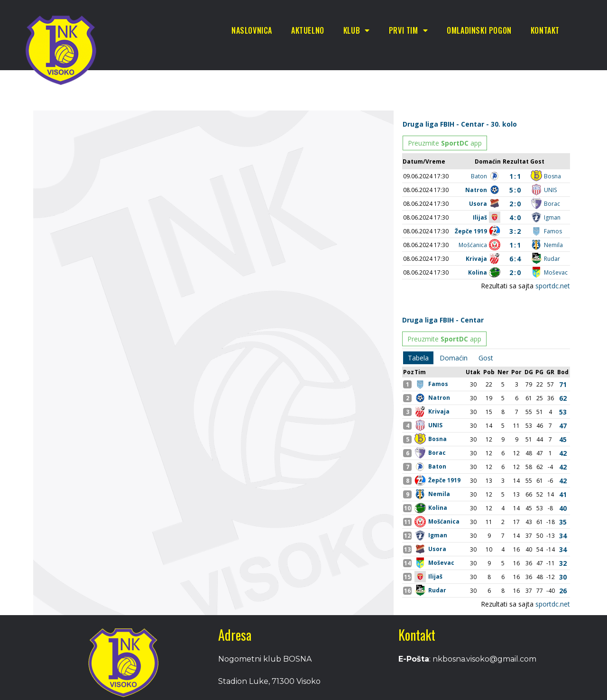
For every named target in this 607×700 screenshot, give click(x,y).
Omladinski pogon (479, 30)
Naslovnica (252, 30)
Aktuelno (308, 30)
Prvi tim (408, 30)
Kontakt (545, 30)
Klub (357, 30)
